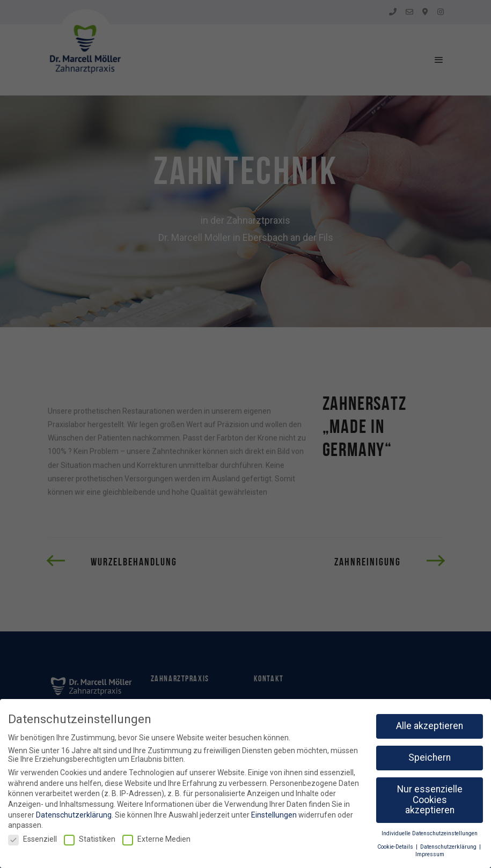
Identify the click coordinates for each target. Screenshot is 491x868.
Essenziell (32, 839)
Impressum (430, 854)
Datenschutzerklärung (74, 815)
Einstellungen (274, 815)
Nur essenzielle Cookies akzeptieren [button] (430, 800)
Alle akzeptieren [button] (430, 726)
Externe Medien (156, 839)
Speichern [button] (430, 757)
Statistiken (90, 839)
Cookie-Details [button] (396, 847)
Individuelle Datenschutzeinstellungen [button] (430, 833)
